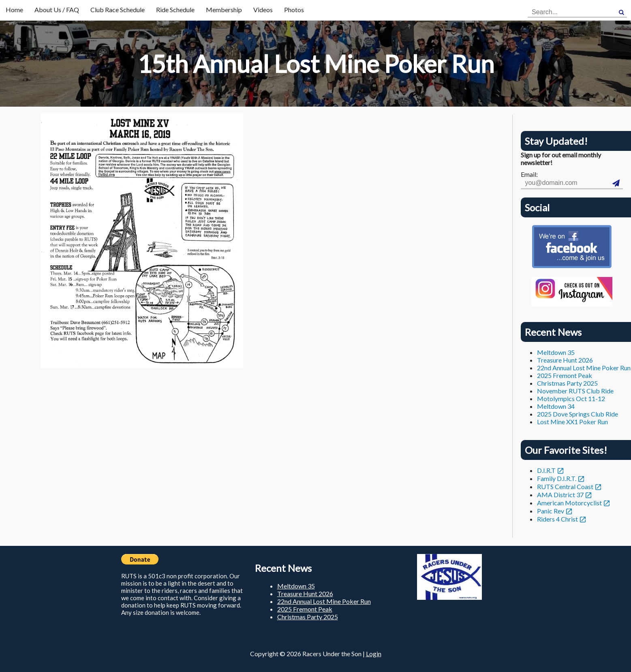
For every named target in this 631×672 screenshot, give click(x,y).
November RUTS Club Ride (575, 391)
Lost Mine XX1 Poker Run (572, 422)
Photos (294, 10)
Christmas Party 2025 (567, 383)
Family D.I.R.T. (557, 478)
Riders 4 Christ (557, 519)
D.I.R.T (546, 470)
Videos (263, 10)
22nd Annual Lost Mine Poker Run (584, 368)
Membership (224, 10)
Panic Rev (551, 511)
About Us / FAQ (57, 10)
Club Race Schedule (118, 10)
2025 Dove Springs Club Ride (578, 414)
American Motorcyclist (569, 503)
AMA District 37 (560, 495)
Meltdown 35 (556, 352)
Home (14, 10)
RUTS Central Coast (565, 486)
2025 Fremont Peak (565, 375)
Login (374, 654)
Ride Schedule (175, 10)
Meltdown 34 (556, 406)
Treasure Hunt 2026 (565, 360)
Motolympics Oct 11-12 (571, 398)
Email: (529, 174)
